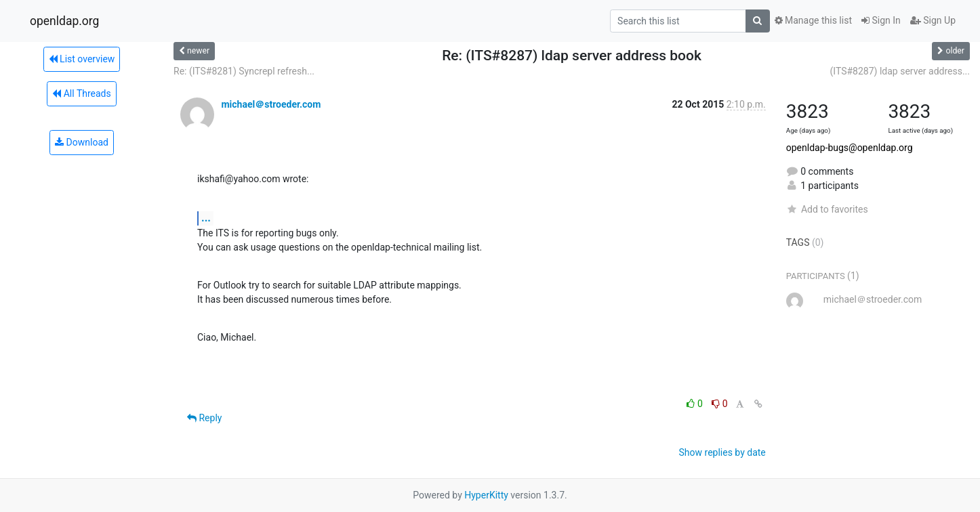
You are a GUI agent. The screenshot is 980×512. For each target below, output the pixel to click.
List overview (82, 59)
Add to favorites (827, 209)
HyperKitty (486, 495)
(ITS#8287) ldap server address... (900, 71)
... (206, 218)
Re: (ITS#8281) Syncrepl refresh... (244, 71)
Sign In (881, 20)
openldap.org (64, 21)
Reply (204, 418)
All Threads (81, 93)
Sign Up (933, 20)
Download (82, 142)
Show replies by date (722, 452)
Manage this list (813, 20)
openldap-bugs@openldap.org (850, 148)
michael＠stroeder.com (271, 104)
